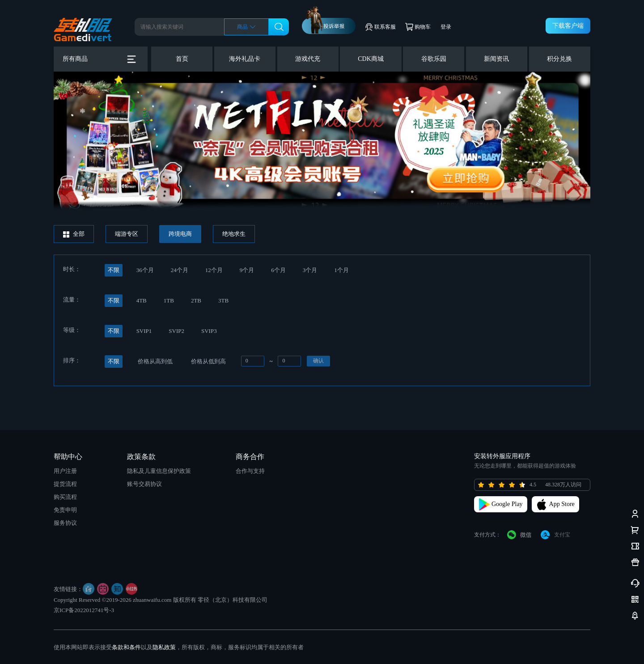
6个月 (278, 270)
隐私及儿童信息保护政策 (159, 471)
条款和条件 (126, 647)
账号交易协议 (144, 484)
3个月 (310, 270)
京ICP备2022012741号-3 (84, 610)
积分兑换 (559, 59)
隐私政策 (164, 647)
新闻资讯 (496, 59)
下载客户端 (568, 26)
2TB (196, 300)
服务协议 (65, 523)
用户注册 (65, 471)
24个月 (180, 270)
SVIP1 (144, 331)
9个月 (247, 270)
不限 (114, 270)
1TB (169, 300)
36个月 (145, 270)
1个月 (341, 270)
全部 (74, 234)
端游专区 (127, 234)
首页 (182, 59)
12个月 (214, 270)
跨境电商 (180, 234)
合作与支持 (250, 471)
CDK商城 (371, 59)
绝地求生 (234, 234)
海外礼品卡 (245, 59)
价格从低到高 (208, 361)
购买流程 (65, 497)
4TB (142, 300)
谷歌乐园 (434, 59)
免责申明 (65, 510)
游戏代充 (308, 59)
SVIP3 (209, 331)
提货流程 (65, 484)
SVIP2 (176, 331)
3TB (223, 300)
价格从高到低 (155, 361)
